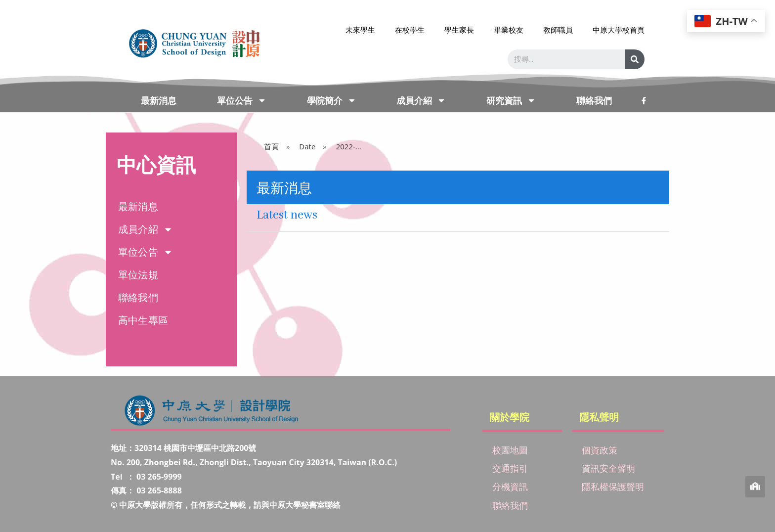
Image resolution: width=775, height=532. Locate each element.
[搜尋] (635, 59)
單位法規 (138, 275)
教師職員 (558, 30)
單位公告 (242, 100)
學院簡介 (332, 100)
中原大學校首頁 (619, 30)
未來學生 (360, 30)
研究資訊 (511, 100)
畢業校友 (509, 30)
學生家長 (459, 30)
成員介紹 (421, 100)
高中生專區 (143, 320)
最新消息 (159, 100)
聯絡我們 (594, 100)
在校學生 (410, 30)
